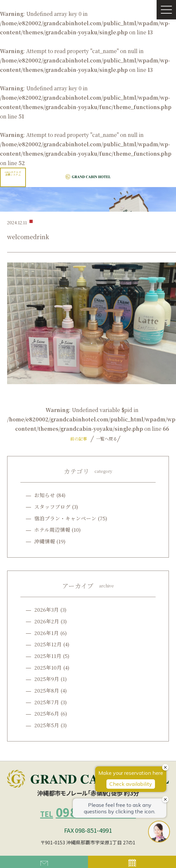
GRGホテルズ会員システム (13, 173)
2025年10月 (48, 667)
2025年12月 (48, 644)
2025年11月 (48, 656)
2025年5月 (47, 725)
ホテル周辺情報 (52, 529)
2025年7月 (47, 702)
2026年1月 (47, 633)
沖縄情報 (45, 541)
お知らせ (45, 495)
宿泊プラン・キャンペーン (65, 518)
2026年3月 (47, 609)
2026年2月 (47, 621)
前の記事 (79, 439)
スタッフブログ (52, 506)
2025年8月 (47, 690)
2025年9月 (47, 679)
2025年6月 (47, 713)
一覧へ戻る (106, 439)
